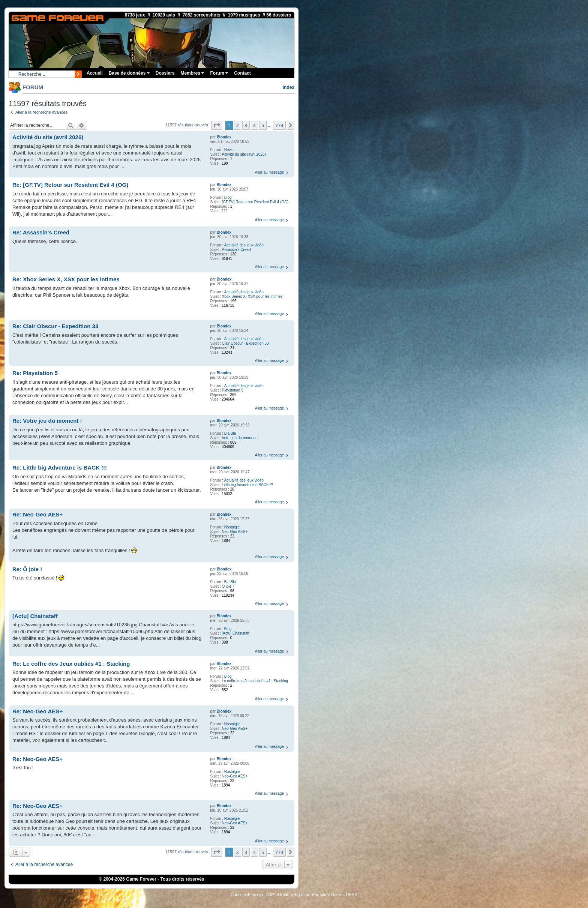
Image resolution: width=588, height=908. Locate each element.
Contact (242, 73)
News (229, 150)
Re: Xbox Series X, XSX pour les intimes (66, 279)
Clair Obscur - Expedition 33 (245, 343)
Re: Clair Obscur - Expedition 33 (55, 326)
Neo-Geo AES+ (235, 532)
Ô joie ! (228, 586)
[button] (217, 125)
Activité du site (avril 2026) (244, 154)
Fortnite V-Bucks (328, 894)
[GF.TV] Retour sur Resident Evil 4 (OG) (255, 202)
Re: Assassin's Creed (41, 232)
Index (289, 87)
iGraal (283, 894)
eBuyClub (300, 894)
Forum (219, 73)
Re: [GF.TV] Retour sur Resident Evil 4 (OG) (70, 185)
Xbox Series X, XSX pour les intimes (252, 296)
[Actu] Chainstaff (236, 633)
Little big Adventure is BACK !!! (247, 485)
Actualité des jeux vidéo (244, 245)
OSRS (352, 894)
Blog (228, 197)
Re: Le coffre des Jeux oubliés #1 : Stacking (71, 664)
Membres (192, 73)
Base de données (129, 73)
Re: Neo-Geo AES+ (37, 514)
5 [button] (263, 125)
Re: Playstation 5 (35, 373)
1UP (270, 894)
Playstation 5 (233, 390)
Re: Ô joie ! (27, 569)
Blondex (224, 137)
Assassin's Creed (236, 250)
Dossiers (165, 73)
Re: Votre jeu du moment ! (47, 421)
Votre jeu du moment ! (240, 438)
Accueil (95, 73)
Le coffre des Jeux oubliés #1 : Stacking (255, 681)
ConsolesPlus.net (247, 894)
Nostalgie (232, 527)
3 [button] (246, 125)
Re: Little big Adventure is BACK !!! (60, 468)
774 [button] (279, 125)
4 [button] (254, 125)
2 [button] (238, 125)
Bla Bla (230, 433)
